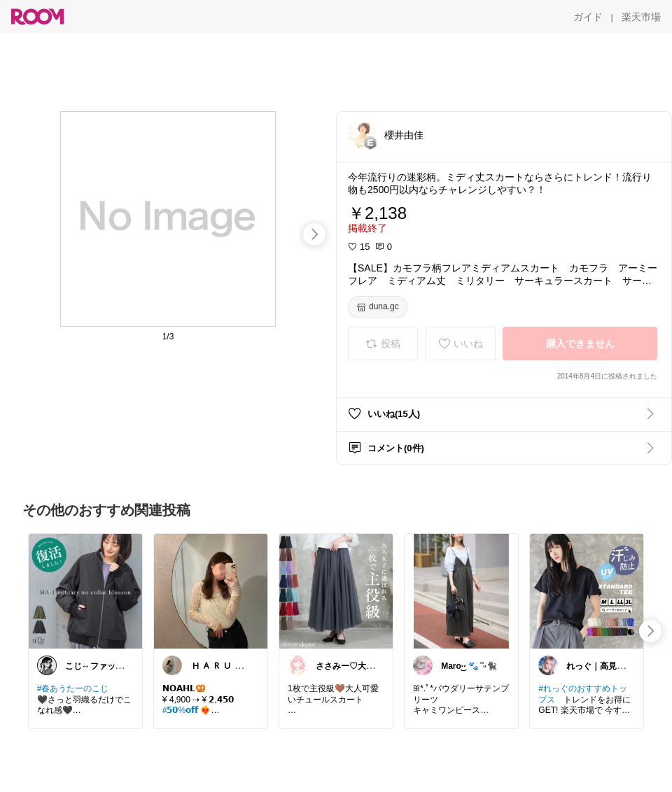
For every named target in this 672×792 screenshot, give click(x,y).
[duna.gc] (378, 307)
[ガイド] (588, 17)
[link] (85, 591)
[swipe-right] (314, 234)
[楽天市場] (641, 17)
